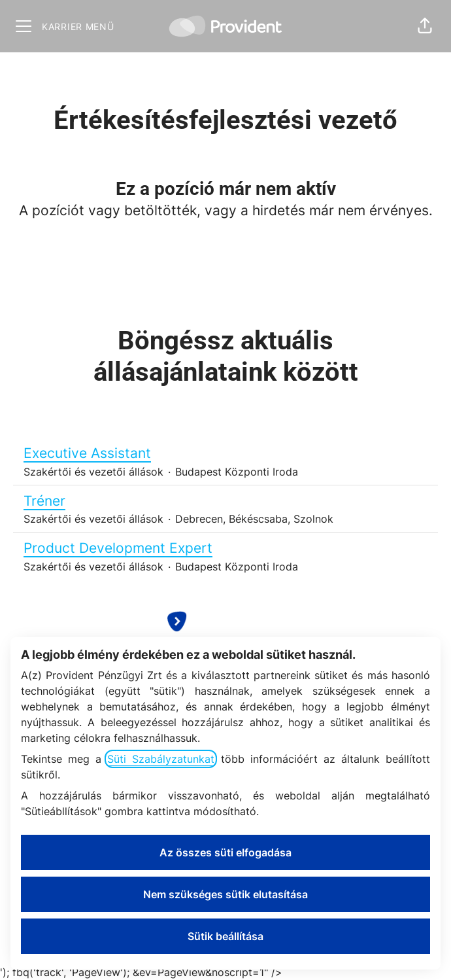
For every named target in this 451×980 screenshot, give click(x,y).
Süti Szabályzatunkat (161, 759)
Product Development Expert (225, 548)
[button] (425, 26)
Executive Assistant (225, 453)
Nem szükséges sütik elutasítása (225, 894)
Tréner (225, 501)
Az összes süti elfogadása (225, 852)
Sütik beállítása (225, 936)
